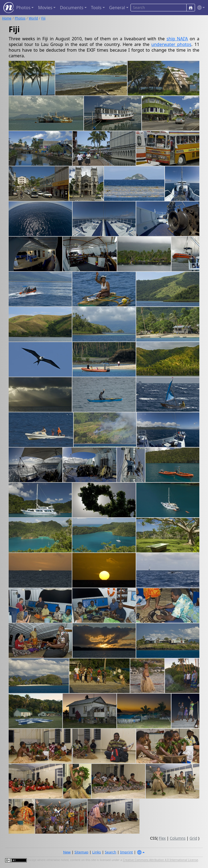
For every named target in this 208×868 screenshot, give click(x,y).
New (67, 852)
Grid (193, 838)
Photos (20, 18)
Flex (162, 838)
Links (97, 852)
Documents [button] (71, 8)
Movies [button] (45, 8)
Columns (178, 838)
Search (110, 852)
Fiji (43, 18)
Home (7, 18)
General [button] (117, 8)
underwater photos (171, 44)
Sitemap (81, 852)
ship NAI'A (177, 39)
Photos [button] (23, 8)
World (33, 18)
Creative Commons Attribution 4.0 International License (160, 860)
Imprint (127, 852)
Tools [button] (96, 8)
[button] (200, 8)
